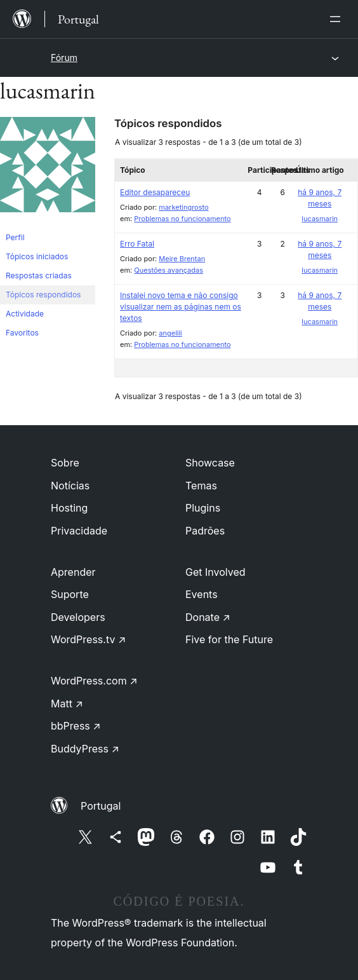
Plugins (203, 508)
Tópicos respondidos (43, 295)
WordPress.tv (88, 639)
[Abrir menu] (338, 19)
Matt (67, 704)
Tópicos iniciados (37, 256)
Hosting (69, 508)
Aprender (73, 572)
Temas (201, 486)
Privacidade (79, 531)
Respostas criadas (39, 276)
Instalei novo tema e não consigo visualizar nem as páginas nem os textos (181, 307)
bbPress (76, 726)
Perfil (15, 237)
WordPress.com (94, 681)
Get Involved (215, 572)
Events (202, 594)
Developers (78, 617)
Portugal (101, 806)
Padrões (205, 531)
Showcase (210, 463)
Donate (208, 617)
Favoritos (22, 333)
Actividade (25, 314)
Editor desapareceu (155, 192)
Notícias (70, 486)
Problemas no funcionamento (182, 219)
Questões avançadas (169, 270)
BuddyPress (85, 749)
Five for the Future (229, 639)
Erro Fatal (137, 244)
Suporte (70, 594)
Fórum (64, 58)
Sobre (65, 463)
